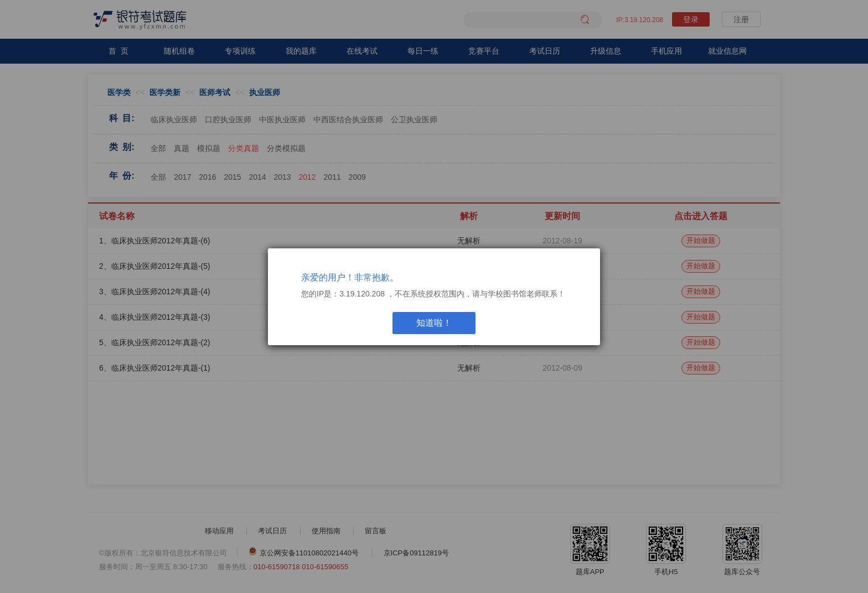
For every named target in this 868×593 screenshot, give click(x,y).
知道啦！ (434, 323)
